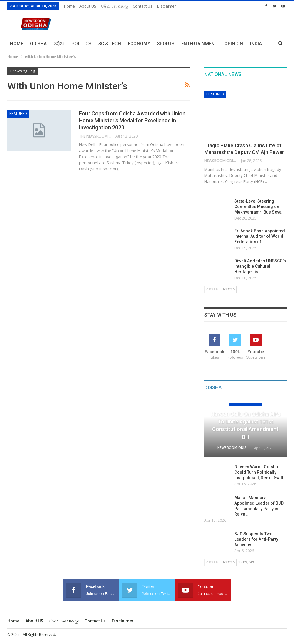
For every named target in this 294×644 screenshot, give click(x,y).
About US (88, 6)
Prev (212, 289)
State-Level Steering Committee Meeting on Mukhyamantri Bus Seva (258, 207)
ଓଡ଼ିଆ (59, 44)
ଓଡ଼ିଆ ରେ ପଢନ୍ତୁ (115, 6)
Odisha (38, 44)
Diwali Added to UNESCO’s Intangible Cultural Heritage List (260, 266)
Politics (81, 44)
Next (229, 289)
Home (69, 6)
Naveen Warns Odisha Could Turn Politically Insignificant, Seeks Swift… (260, 472)
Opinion (234, 44)
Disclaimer (167, 6)
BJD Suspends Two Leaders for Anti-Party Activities (256, 539)
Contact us (143, 6)
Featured (18, 114)
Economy (139, 44)
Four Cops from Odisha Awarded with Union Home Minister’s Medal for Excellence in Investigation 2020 (132, 120)
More (256, 44)
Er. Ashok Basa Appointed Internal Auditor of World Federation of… (260, 236)
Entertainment (199, 44)
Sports (166, 44)
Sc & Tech (110, 44)
